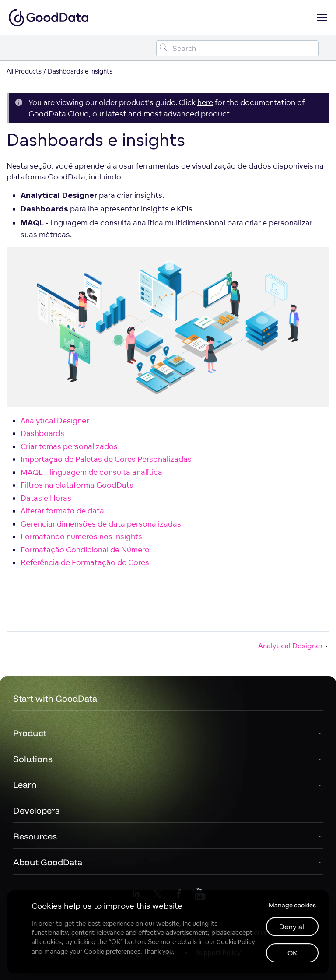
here (205, 102)
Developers (36, 810)
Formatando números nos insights (81, 536)
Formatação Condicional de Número (85, 550)
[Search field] (237, 48)
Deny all (292, 927)
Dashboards (42, 433)
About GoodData (48, 862)
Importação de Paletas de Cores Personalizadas (106, 459)
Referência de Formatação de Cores (85, 562)
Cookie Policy (236, 942)
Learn (25, 785)
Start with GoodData (55, 698)
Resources (35, 836)
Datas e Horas (46, 498)
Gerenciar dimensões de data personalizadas (101, 524)
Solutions (33, 759)
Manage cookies (292, 905)
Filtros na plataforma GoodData (77, 485)
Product (30, 733)
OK (292, 953)
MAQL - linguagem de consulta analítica (91, 472)
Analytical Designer (55, 420)
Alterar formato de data (62, 511)
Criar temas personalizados (69, 446)
